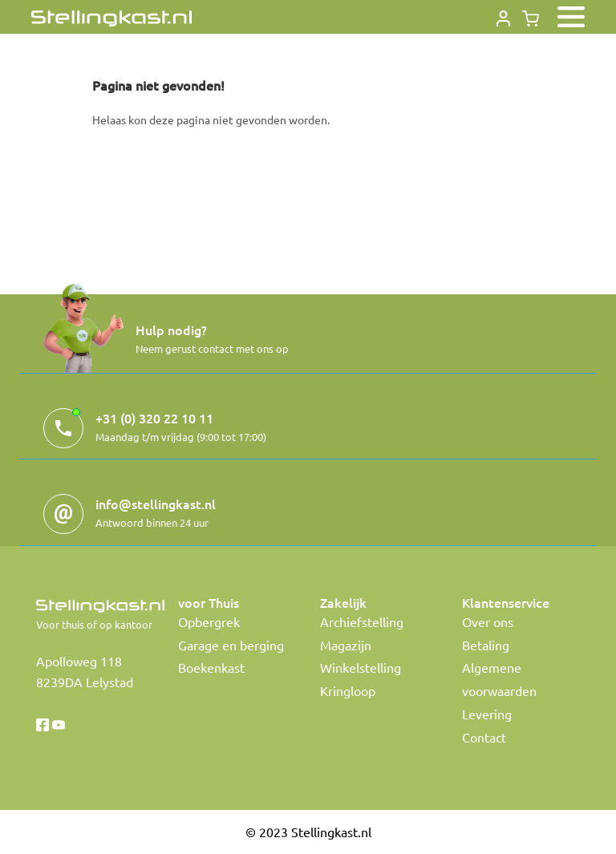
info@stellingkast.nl (156, 504)
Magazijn (346, 645)
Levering (487, 714)
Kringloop (348, 690)
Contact (484, 737)
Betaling (486, 645)
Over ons (488, 621)
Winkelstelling (361, 667)
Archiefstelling (362, 621)
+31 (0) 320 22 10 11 (154, 418)
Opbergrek (209, 621)
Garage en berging (231, 645)
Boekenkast (211, 667)
